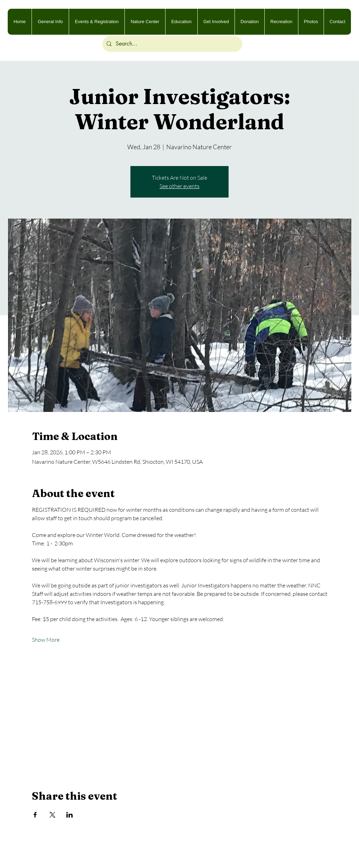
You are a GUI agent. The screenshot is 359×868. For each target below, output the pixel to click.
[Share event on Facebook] (35, 815)
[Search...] (172, 44)
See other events (179, 186)
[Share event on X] (52, 815)
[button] (311, 22)
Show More (46, 640)
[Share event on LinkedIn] (70, 815)
